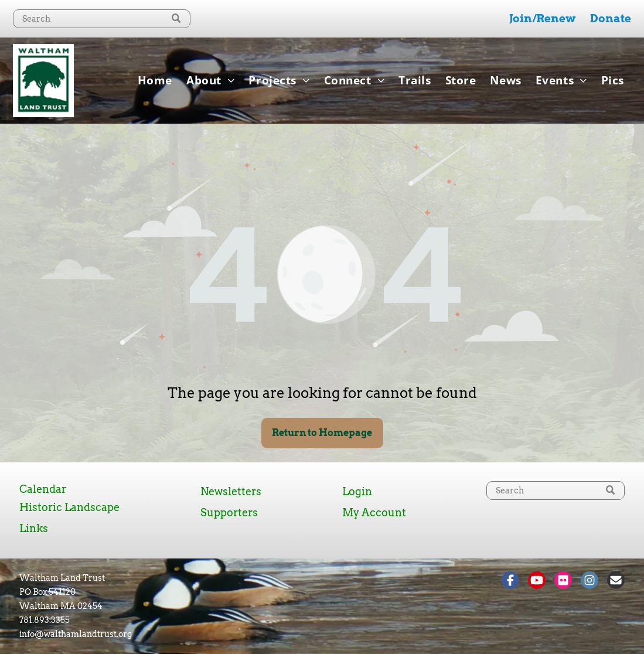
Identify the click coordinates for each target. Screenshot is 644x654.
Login (357, 491)
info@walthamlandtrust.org (76, 634)
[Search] (102, 19)
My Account (374, 512)
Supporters (229, 512)
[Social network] (510, 582)
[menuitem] (155, 80)
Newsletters (231, 491)
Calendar (43, 489)
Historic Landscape (69, 507)
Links (34, 528)
